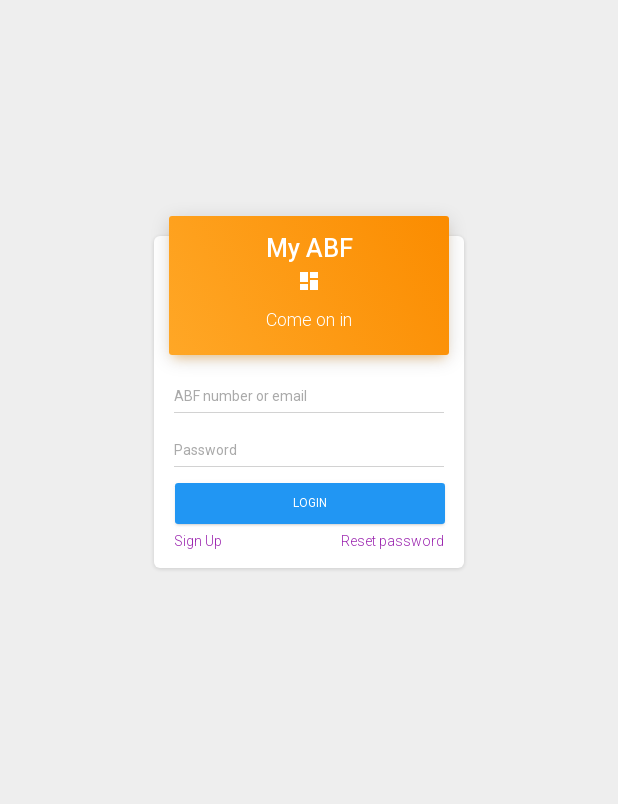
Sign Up (198, 541)
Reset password (392, 541)
